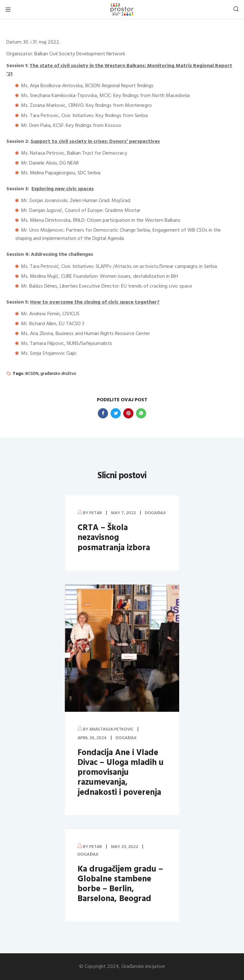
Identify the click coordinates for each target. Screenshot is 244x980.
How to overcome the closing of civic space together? (95, 302)
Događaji (155, 513)
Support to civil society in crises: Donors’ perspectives (95, 142)
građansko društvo (58, 374)
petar (96, 513)
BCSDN (32, 374)
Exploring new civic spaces (63, 189)
